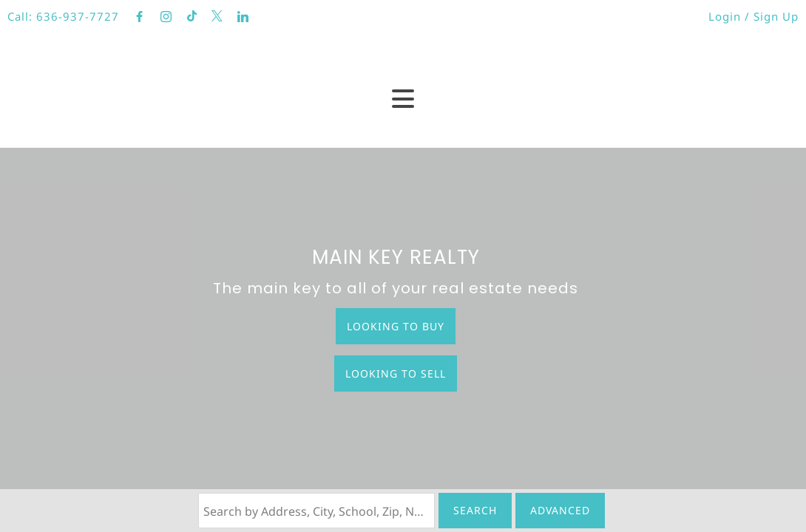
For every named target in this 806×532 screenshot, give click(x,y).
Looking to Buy (396, 326)
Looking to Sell (396, 374)
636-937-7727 (78, 16)
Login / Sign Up (753, 16)
